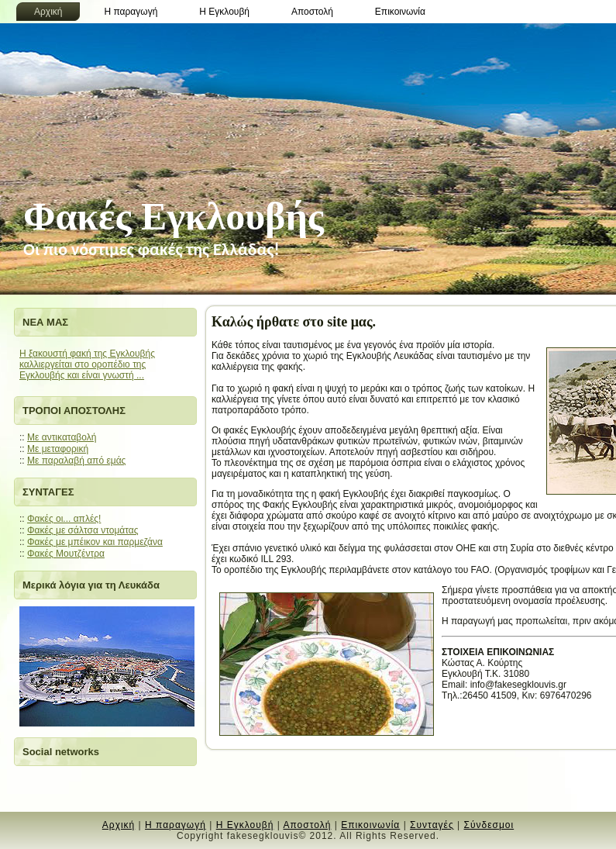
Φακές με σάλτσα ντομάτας (83, 530)
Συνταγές (432, 825)
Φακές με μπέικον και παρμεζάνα (95, 542)
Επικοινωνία (370, 825)
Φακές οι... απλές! (64, 519)
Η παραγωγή (176, 825)
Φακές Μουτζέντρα (66, 554)
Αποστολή (307, 825)
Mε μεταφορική (58, 449)
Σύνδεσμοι (489, 825)
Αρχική (119, 825)
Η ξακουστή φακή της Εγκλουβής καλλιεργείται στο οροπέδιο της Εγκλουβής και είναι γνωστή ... (87, 364)
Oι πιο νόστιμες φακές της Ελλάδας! (151, 249)
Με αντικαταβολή (62, 437)
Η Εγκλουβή (245, 825)
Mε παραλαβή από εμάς (76, 461)
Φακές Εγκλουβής (174, 216)
